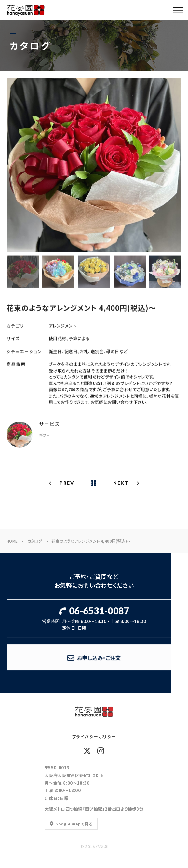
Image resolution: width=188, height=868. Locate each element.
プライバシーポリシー (94, 737)
